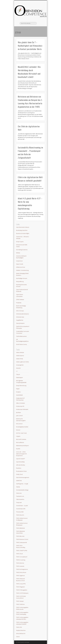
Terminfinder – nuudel (22, 506)
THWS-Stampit (20, 601)
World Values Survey (22, 344)
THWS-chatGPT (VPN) (22, 551)
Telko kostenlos (20, 499)
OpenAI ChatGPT (21, 459)
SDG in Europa (20, 311)
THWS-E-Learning (21, 560)
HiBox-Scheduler (21, 403)
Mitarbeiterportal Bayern (22, 446)
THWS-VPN (19, 627)
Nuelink (18, 449)
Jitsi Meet (18, 412)
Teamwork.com (20, 496)
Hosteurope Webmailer (22, 409)
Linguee (18, 436)
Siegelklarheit (20, 320)
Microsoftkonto (20, 442)
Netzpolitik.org (20, 281)
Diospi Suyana (20, 242)
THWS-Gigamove (20, 576)
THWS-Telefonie (20, 604)
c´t (17, 371)
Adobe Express (20, 356)
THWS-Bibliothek (20, 528)
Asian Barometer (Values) (23, 227)
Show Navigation (41, 16)
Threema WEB (20, 512)
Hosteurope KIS (20, 406)
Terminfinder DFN (21, 509)
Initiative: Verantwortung (22, 270)
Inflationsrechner (21, 267)
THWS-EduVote (20, 563)
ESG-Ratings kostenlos (22, 250)
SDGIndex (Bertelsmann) (22, 314)
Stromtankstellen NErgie (22, 490)
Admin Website (20, 352)
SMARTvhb (19, 481)
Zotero (18, 637)
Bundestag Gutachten (22, 230)
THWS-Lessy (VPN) (21, 584)
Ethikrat (18, 253)
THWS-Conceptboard (22, 557)
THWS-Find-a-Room (21, 572)
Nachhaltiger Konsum (22, 278)
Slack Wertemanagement (23, 477)
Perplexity (19, 303)
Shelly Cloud (19, 474)
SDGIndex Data (20, 317)
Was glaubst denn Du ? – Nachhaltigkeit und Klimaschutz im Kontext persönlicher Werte (30, 46)
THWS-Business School (22, 539)
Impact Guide (20, 264)
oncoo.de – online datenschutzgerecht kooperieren (21, 454)
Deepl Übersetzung (21, 386)
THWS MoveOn (20, 515)
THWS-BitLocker (20, 536)
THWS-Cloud (19, 554)
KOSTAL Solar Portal (21, 433)
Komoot (18, 430)
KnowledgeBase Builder (22, 427)
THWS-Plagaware (21, 587)
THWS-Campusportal (22, 542)
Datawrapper (20, 377)
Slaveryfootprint (20, 323)
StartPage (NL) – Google (22, 484)
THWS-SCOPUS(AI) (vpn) (22, 593)
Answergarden (20, 365)
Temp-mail (19, 502)
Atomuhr (18, 368)
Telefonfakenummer (21, 336)
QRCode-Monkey (21, 465)
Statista (18, 487)
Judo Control (19, 416)
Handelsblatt (19, 395)
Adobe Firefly (20, 359)
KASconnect (19, 424)
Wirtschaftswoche (21, 633)
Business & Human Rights (23, 233)
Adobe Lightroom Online (23, 362)
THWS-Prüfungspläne (22, 590)
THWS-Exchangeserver (22, 569)
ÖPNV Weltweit (20, 300)
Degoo (18, 389)
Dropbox (18, 392)
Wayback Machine (21, 630)
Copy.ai (18, 374)
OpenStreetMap (20, 462)
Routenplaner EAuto (21, 471)
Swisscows (19, 493)
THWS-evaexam (20, 566)
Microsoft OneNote (21, 439)
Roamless (19, 468)
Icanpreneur (19, 261)
